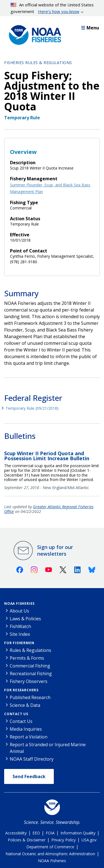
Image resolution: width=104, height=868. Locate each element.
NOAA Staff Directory (32, 759)
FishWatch (20, 626)
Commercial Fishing (30, 666)
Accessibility (16, 833)
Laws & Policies (25, 619)
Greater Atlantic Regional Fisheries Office (49, 509)
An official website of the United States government (52, 8)
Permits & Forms (27, 658)
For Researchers (21, 690)
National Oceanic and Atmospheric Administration (50, 854)
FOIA (50, 833)
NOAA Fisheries (19, 603)
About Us (19, 611)
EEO (36, 833)
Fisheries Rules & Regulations (38, 63)
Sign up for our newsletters (55, 550)
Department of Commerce (50, 847)
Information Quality (78, 833)
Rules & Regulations (31, 650)
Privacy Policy (64, 840)
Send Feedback (29, 776)
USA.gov (89, 840)
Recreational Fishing (31, 674)
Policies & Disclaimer (27, 840)
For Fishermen (19, 643)
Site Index (20, 634)
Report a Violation (29, 737)
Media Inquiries (26, 729)
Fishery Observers (29, 681)
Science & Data (25, 705)
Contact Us (16, 714)
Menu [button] (90, 28)
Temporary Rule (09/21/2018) (32, 408)
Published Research (30, 697)
